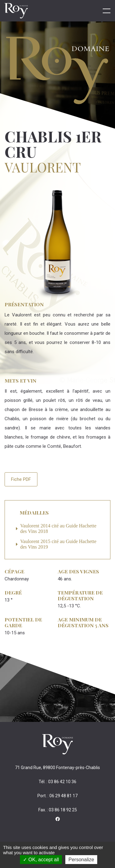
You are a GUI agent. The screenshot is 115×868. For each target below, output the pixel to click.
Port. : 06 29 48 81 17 (57, 796)
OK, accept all (41, 860)
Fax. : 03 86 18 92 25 (58, 810)
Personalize (81, 860)
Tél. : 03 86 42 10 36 (57, 782)
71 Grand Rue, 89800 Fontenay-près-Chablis (57, 768)
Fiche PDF (21, 479)
